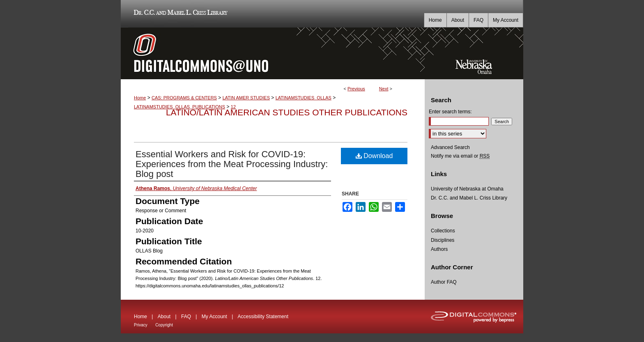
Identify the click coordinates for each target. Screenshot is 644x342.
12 (233, 107)
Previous (356, 89)
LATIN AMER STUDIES (246, 98)
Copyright (164, 325)
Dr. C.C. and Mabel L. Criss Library (179, 14)
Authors (439, 249)
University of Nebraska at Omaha (467, 189)
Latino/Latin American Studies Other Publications (287, 112)
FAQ (186, 317)
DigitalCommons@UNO (273, 53)
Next (384, 89)
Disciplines (443, 240)
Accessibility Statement (263, 317)
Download (374, 156)
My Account (214, 317)
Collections (443, 231)
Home (140, 98)
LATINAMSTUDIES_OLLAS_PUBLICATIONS (179, 107)
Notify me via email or (460, 156)
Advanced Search (450, 147)
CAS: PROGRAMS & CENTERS (184, 98)
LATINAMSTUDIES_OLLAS (304, 98)
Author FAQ (444, 282)
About (164, 317)
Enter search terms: (450, 112)
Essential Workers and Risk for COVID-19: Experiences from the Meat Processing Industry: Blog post (232, 164)
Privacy (141, 325)
